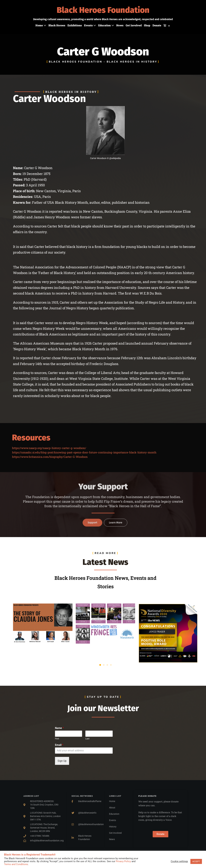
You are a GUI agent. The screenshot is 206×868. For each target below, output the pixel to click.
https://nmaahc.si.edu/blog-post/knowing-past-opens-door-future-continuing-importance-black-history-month (84, 452)
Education (106, 25)
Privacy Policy (123, 861)
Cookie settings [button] (179, 861)
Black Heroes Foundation (103, 10)
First (57, 739)
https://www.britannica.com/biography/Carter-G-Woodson (50, 457)
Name (59, 728)
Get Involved (134, 25)
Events (90, 25)
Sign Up (62, 761)
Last (87, 739)
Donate (157, 25)
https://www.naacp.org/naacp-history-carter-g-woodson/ (49, 448)
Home (41, 25)
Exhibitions (75, 25)
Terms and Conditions (16, 864)
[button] (100, 665)
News (120, 25)
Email (59, 745)
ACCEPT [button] (196, 861)
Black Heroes (57, 25)
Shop (147, 25)
